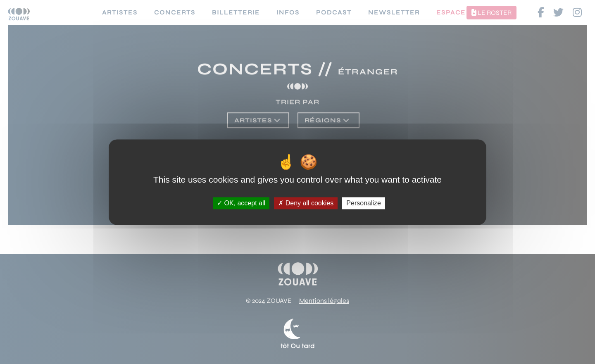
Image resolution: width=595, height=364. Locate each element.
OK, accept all (241, 203)
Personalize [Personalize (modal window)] (364, 203)
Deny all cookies (306, 203)
